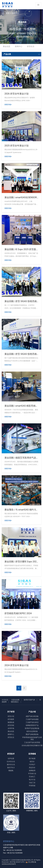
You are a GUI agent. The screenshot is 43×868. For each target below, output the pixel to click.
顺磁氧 (11, 771)
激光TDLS (11, 768)
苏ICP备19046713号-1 (18, 862)
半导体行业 (32, 774)
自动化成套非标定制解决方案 (32, 745)
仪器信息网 (15, 700)
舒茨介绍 (11, 716)
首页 (8, 13)
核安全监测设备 (32, 731)
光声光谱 (11, 758)
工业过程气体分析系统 (32, 742)
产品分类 (22, 54)
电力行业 (32, 780)
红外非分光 (11, 761)
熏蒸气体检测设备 (32, 734)
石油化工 (32, 777)
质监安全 (32, 768)
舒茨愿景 (11, 719)
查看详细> (8, 105)
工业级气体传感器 (32, 719)
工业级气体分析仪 (32, 722)
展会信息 (7, 46)
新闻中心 (19, 46)
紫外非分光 (11, 765)
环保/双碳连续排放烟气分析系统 (32, 738)
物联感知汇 (15, 702)
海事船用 (32, 771)
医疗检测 (32, 758)
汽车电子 (32, 765)
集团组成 (11, 722)
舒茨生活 (31, 46)
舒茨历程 (11, 725)
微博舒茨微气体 (29, 700)
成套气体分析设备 (32, 716)
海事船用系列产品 (32, 725)
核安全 (32, 761)
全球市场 (11, 728)
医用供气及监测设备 (32, 728)
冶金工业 (32, 783)
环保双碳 (32, 786)
